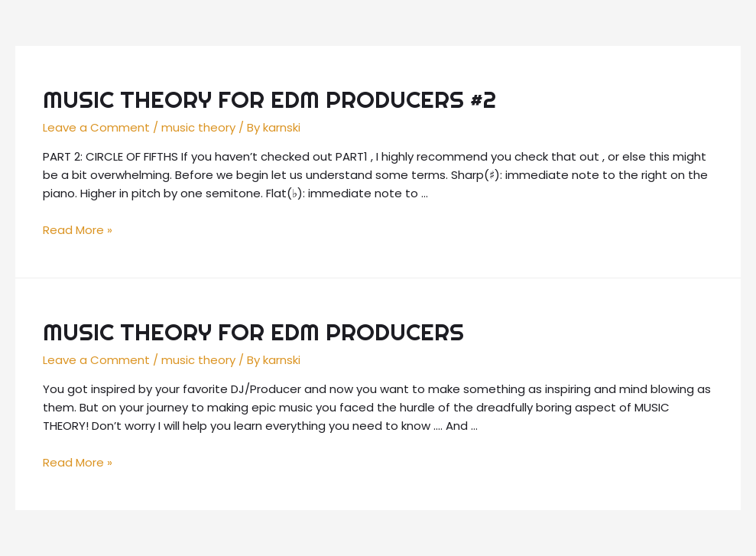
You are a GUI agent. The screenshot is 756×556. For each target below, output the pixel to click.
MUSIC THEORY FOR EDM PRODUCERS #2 (269, 99)
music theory (198, 127)
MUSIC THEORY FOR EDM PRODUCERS (253, 332)
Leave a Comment (96, 127)
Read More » (78, 230)
